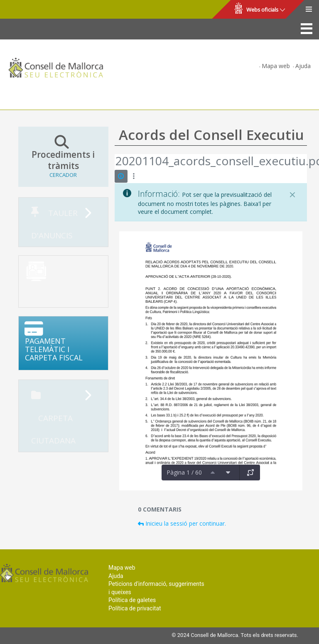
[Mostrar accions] (134, 176)
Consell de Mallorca (35, 10)
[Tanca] (292, 195)
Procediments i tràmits (63, 157)
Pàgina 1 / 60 (184, 472)
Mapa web (276, 66)
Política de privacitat (135, 608)
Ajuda (303, 66)
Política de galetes (132, 600)
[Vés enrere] (115, 162)
